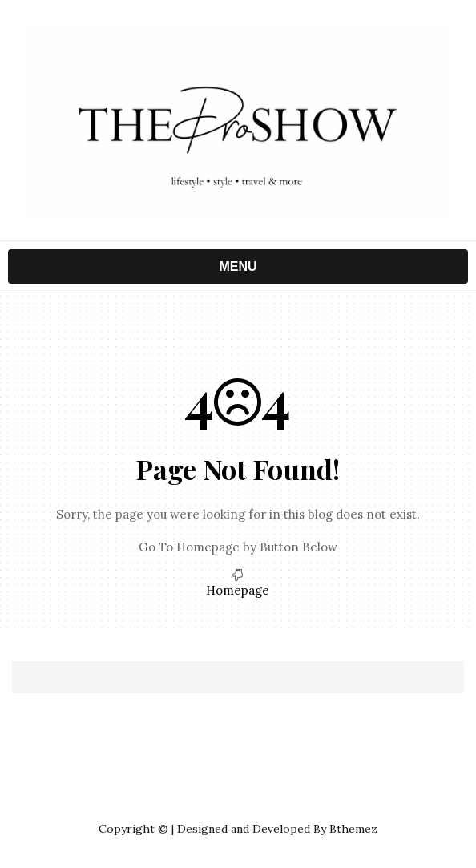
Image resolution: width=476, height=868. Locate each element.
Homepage (238, 590)
